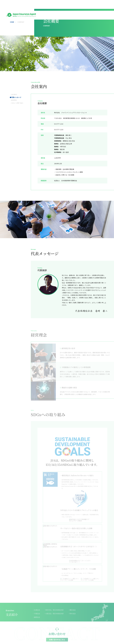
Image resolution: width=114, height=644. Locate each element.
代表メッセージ (16, 97)
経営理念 (14, 100)
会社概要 (59, 4)
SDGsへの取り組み (17, 103)
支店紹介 (81, 4)
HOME (12, 22)
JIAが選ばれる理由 (70, 4)
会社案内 (14, 94)
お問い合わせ (102, 4)
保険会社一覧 (91, 4)
